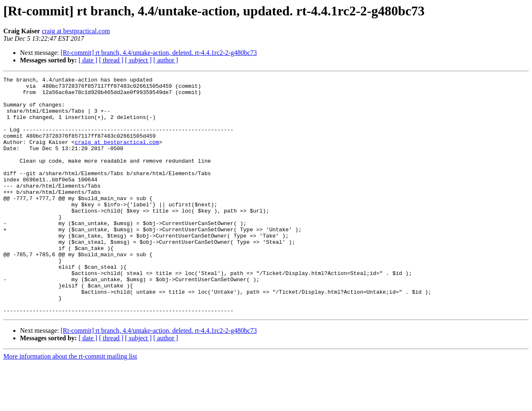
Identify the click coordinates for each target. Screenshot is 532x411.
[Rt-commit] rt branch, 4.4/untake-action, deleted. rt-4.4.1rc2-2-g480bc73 (159, 53)
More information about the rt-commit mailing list (70, 404)
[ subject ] (138, 60)
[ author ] (166, 60)
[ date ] (88, 60)
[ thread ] (111, 60)
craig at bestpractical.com (76, 31)
